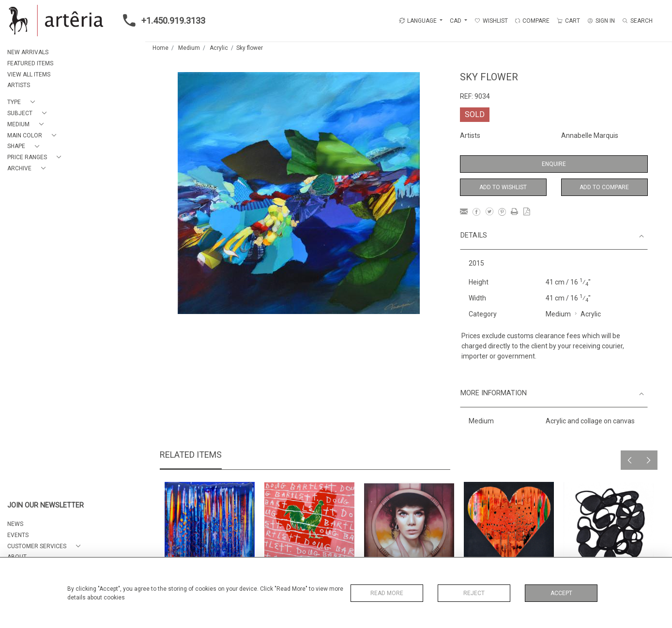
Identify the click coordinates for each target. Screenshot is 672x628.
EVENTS (18, 535)
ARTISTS (19, 85)
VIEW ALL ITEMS (29, 75)
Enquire (554, 164)
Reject (474, 593)
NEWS (15, 524)
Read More (387, 593)
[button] (23, 102)
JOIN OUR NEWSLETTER (46, 505)
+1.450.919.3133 (161, 20)
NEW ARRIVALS (28, 52)
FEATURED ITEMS (30, 63)
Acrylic (219, 48)
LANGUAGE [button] (418, 21)
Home (160, 48)
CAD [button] (456, 21)
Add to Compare (604, 187)
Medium (189, 48)
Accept (561, 593)
